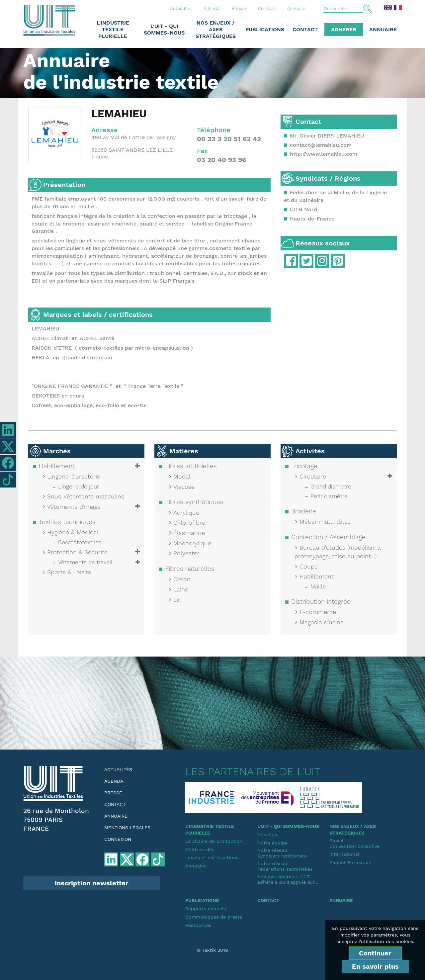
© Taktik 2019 (212, 950)
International (344, 854)
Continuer (375, 953)
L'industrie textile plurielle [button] (113, 29)
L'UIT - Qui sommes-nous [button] (164, 29)
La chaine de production (214, 841)
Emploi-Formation (350, 862)
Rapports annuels (206, 909)
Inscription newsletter (92, 883)
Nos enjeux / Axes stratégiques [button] (216, 29)
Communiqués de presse (214, 917)
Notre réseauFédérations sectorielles (285, 866)
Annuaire (296, 8)
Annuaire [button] (383, 29)
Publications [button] (265, 29)
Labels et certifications (212, 857)
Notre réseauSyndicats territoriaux (282, 853)
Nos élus (267, 835)
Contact (266, 8)
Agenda (212, 8)
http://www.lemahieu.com (324, 154)
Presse (239, 8)
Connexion (118, 839)
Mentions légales (127, 828)
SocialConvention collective (354, 843)
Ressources (198, 925)
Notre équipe (272, 843)
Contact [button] (305, 29)
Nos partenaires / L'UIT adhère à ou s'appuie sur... (288, 880)
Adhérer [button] (344, 29)
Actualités (181, 8)
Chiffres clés (200, 849)
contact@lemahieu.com (321, 145)
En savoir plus (375, 966)
